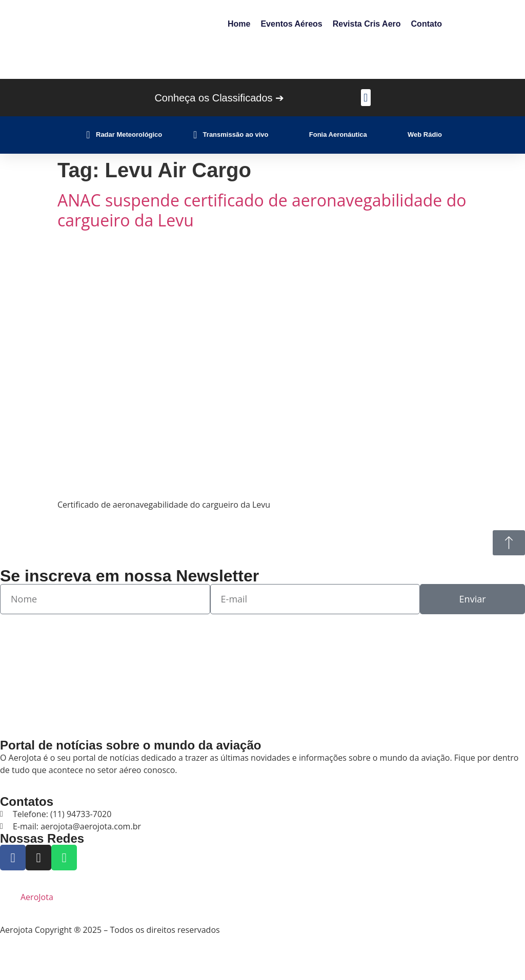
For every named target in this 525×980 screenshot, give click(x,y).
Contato (427, 24)
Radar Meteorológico (129, 134)
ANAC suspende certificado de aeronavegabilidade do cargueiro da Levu (262, 210)
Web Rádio (425, 134)
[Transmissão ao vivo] (195, 135)
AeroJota (37, 897)
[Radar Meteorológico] (88, 135)
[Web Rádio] (400, 135)
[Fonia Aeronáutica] (301, 135)
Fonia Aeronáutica (338, 134)
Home (239, 24)
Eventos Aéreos (291, 24)
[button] (366, 98)
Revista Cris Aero (367, 24)
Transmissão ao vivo (236, 134)
